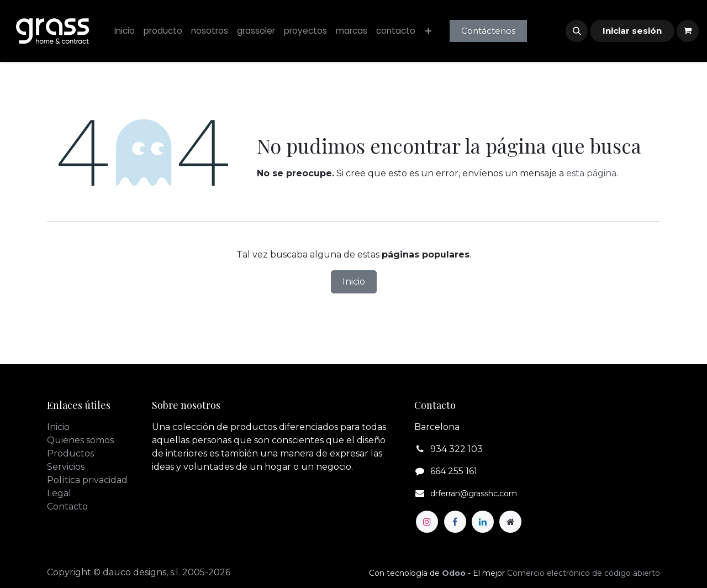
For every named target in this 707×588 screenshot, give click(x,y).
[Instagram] (427, 522)
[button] (577, 31)
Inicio (354, 282)
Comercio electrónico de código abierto (584, 573)
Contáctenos (488, 31)
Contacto (67, 506)
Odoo (455, 573)
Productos (70, 453)
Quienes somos (80, 440)
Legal (59, 493)
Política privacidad (87, 480)
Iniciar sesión (632, 31)
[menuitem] (125, 31)
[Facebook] (455, 522)
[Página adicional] (510, 522)
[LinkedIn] (483, 522)
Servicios (66, 467)
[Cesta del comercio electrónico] (688, 31)
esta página (591, 173)
